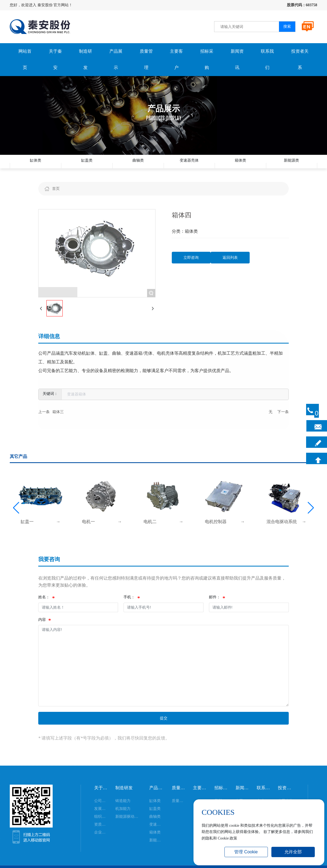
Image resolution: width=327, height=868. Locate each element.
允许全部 (293, 852)
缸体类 (36, 166)
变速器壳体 (189, 166)
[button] (16, 516)
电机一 (88, 530)
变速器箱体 (77, 402)
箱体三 (58, 420)
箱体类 (240, 166)
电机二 (150, 530)
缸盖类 (87, 166)
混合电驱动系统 (282, 530)
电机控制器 (216, 530)
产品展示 (164, 108)
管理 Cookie (246, 852)
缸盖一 (27, 530)
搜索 (287, 26)
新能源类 (291, 166)
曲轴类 (138, 166)
